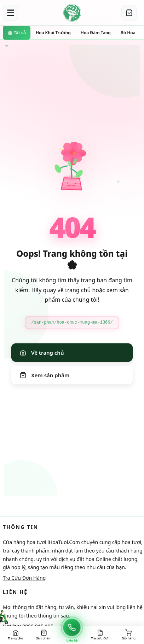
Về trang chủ (42, 353)
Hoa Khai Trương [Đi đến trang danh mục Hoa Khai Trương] (53, 33)
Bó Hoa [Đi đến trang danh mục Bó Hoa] (128, 33)
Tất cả (17, 33)
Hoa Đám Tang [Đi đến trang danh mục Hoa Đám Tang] (96, 33)
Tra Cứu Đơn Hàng (24, 578)
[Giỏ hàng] (129, 13)
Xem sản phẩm (45, 375)
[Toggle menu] (11, 13)
